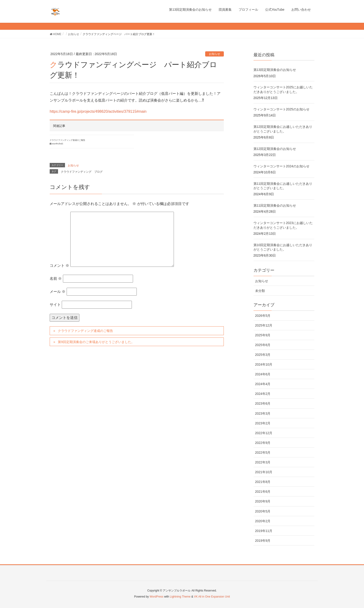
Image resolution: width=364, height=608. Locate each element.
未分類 (260, 291)
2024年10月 (264, 364)
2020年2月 (263, 521)
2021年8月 (263, 482)
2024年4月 (263, 384)
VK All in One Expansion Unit (212, 597)
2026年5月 (263, 316)
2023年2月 (263, 423)
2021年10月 (264, 472)
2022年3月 (263, 462)
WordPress (156, 597)
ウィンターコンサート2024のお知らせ (281, 166)
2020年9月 (263, 501)
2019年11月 (264, 531)
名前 (56, 279)
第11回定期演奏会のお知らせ (275, 205)
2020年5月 (263, 511)
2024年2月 (263, 394)
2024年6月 (263, 374)
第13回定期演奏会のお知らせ (275, 70)
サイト (55, 305)
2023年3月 (263, 413)
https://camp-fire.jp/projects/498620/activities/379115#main (98, 111)
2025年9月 (263, 335)
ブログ (98, 172)
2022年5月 (263, 453)
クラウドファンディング (76, 172)
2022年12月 (264, 433)
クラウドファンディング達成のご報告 (67, 140)
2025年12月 (264, 325)
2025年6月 (263, 345)
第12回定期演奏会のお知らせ (275, 149)
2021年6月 (263, 492)
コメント (59, 266)
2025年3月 (263, 355)
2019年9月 (263, 541)
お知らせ (214, 54)
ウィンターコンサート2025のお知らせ (281, 109)
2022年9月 (263, 443)
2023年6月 (263, 403)
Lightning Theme (180, 597)
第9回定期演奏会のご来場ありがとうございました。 (96, 342)
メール (58, 292)
